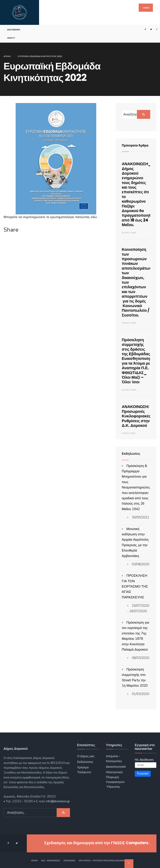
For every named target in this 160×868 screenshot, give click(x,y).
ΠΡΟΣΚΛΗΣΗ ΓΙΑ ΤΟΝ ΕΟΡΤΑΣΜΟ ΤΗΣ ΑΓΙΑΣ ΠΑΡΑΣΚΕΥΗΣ (135, 586)
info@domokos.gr (58, 801)
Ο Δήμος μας (86, 756)
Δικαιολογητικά (116, 767)
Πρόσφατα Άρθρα (135, 145)
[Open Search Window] (155, 29)
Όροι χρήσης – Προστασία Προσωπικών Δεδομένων (103, 861)
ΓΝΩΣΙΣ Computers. (130, 843)
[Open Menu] (156, 8)
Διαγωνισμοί (14, 30)
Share (11, 230)
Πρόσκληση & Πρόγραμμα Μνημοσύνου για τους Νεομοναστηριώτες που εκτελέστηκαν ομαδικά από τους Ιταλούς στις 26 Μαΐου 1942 (136, 487)
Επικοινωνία (69, 861)
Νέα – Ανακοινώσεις (51, 861)
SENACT (11, 38)
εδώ (94, 217)
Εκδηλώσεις (85, 762)
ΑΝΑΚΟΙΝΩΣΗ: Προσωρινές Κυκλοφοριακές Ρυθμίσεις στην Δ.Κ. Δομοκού (136, 416)
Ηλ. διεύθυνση (144, 760)
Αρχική (7, 56)
